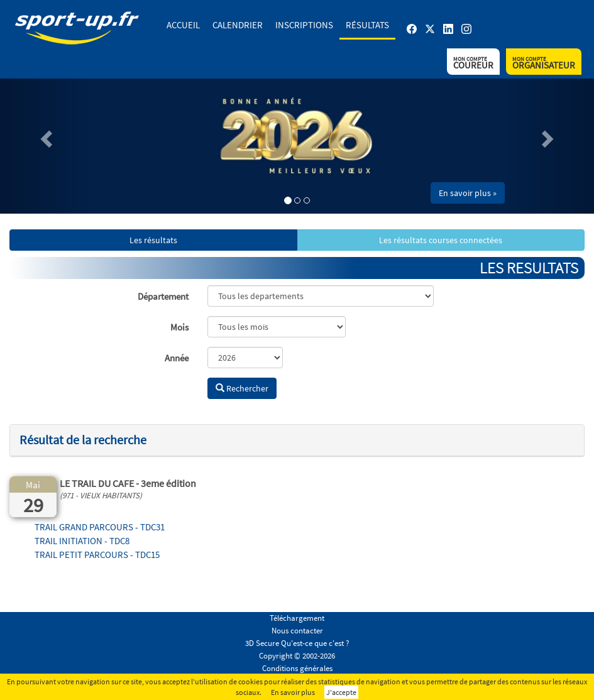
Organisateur (544, 63)
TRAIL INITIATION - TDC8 (82, 541)
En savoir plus (293, 692)
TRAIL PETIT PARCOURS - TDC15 (97, 555)
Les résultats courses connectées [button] (441, 240)
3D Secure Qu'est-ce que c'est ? (297, 643)
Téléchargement (297, 618)
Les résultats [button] (153, 240)
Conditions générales (297, 668)
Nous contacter (297, 631)
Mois (179, 327)
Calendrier (238, 25)
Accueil (183, 25)
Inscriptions (304, 25)
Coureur (473, 63)
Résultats (367, 25)
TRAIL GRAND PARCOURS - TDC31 (100, 527)
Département (163, 296)
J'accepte (341, 692)
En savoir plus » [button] (468, 193)
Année (177, 358)
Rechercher (242, 388)
